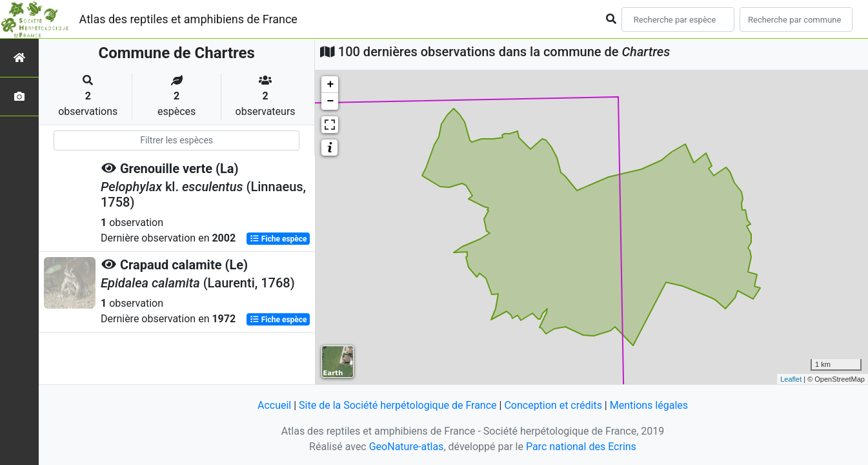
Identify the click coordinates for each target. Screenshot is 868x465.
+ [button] (330, 85)
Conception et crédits (553, 405)
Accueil (274, 405)
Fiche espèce (278, 239)
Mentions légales (649, 405)
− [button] (330, 101)
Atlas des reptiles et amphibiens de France (188, 19)
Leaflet (791, 379)
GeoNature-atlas (407, 447)
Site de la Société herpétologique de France (398, 405)
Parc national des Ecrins (581, 447)
